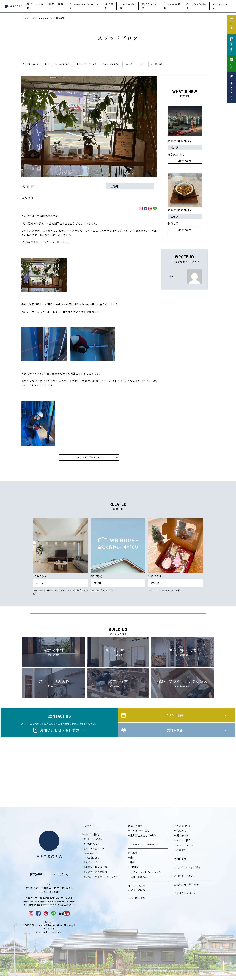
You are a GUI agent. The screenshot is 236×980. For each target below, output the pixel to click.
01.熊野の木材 (92, 848)
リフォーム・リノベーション (84, 6)
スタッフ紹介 (184, 844)
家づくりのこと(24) (145, 64)
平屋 (133, 866)
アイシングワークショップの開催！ (167, 593)
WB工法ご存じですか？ (104, 593)
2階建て (135, 871)
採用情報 (181, 854)
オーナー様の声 (128, 6)
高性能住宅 (92, 857)
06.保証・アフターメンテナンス (101, 881)
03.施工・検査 (92, 866)
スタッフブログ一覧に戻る (89, 458)
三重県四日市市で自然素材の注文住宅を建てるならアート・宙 (49, 931)
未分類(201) (168, 64)
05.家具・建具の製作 (95, 876)
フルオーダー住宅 (140, 834)
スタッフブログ (45, 18)
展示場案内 (182, 839)
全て (47, 64)
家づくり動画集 (150, 6)
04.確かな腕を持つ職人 (97, 871)
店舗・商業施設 (139, 881)
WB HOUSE (93, 861)
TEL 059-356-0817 (49, 896)
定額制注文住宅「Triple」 (145, 839)
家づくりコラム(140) (91, 64)
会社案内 (181, 834)
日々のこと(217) (64, 64)
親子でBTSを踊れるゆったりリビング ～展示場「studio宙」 (60, 595)
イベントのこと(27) (118, 64)
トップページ (28, 18)
